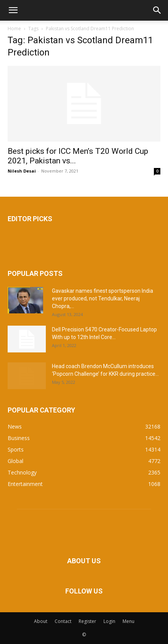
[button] (13, 10)
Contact (63, 621)
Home (14, 29)
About (41, 621)
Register (87, 621)
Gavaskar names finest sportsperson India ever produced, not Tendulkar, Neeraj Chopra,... (103, 298)
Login (109, 621)
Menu (128, 621)
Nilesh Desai (22, 171)
